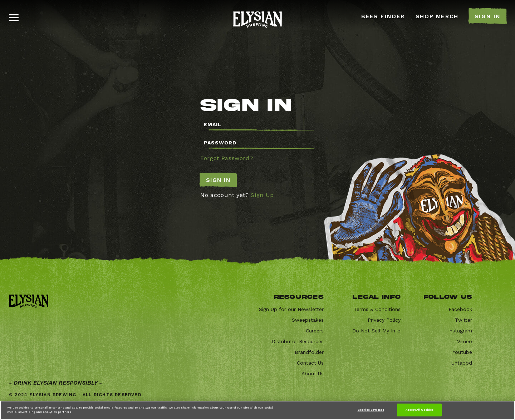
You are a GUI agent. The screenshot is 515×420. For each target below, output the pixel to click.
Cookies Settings (371, 410)
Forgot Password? (227, 158)
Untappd (462, 363)
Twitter (463, 320)
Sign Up (262, 195)
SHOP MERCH (437, 16)
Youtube (462, 352)
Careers (315, 331)
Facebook (460, 309)
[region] (257, 410)
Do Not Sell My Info (376, 331)
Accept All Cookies (420, 410)
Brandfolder (309, 352)
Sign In (218, 180)
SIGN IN (488, 16)
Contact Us (310, 363)
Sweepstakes (308, 320)
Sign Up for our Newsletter (291, 309)
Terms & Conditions (377, 309)
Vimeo (465, 341)
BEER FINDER (383, 16)
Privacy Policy (384, 320)
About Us (313, 374)
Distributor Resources (298, 341)
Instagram (460, 331)
